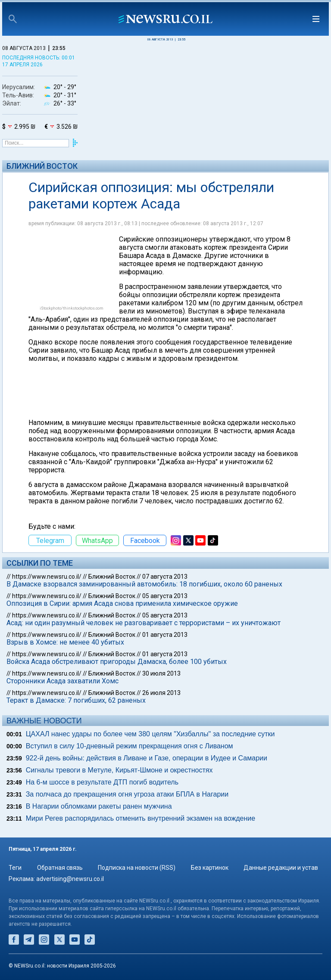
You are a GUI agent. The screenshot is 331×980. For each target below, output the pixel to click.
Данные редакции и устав (281, 868)
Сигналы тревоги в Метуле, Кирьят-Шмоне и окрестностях (119, 770)
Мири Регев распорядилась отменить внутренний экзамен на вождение (141, 818)
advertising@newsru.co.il (70, 879)
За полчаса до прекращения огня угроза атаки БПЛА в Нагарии (127, 794)
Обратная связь (60, 868)
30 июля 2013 (161, 673)
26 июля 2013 (161, 693)
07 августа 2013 (165, 577)
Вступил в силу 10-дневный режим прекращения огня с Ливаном (130, 746)
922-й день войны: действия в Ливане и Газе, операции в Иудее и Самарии (147, 758)
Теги (15, 868)
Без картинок (210, 868)
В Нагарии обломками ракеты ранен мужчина (99, 806)
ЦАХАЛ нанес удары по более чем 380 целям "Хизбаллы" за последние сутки (150, 734)
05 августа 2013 (165, 596)
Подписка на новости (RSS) (137, 868)
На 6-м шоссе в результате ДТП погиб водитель (102, 782)
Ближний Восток (42, 166)
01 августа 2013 (165, 635)
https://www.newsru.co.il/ (47, 577)
